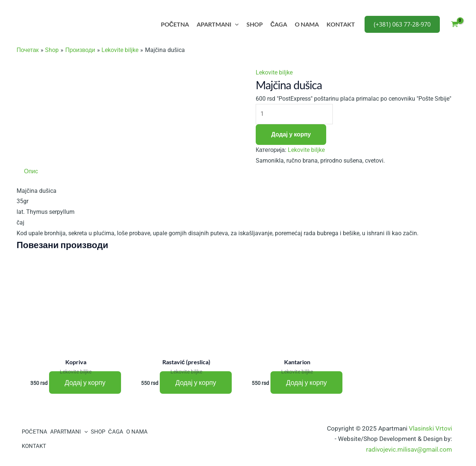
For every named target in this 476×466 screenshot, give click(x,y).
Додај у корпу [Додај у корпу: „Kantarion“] (306, 382)
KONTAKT (341, 24)
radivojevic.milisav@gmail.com (409, 449)
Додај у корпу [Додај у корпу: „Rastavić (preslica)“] (196, 382)
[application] (235, 24)
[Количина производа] (294, 114)
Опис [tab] (31, 171)
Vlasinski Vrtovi (430, 428)
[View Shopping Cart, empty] (454, 24)
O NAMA (307, 24)
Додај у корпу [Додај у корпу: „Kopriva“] (85, 382)
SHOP (255, 24)
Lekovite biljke (274, 72)
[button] (402, 24)
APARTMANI (218, 24)
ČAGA (279, 24)
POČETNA (175, 24)
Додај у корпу (291, 134)
